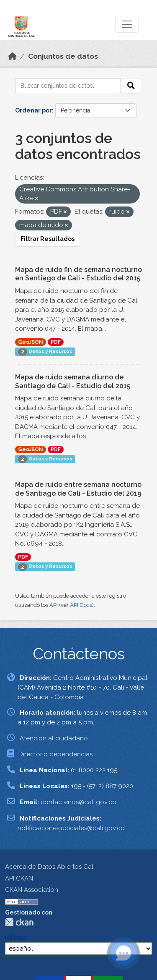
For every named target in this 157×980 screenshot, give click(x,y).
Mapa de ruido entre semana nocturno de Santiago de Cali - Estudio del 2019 (78, 489)
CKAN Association (32, 890)
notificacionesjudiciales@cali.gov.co (71, 828)
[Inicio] (13, 56)
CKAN (19, 922)
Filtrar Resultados (48, 239)
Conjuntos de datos (63, 56)
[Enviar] (131, 86)
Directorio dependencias (55, 754)
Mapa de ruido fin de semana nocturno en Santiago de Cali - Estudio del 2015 (78, 274)
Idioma (15, 938)
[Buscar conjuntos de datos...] (68, 86)
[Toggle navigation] (127, 24)
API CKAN (19, 878)
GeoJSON (31, 342)
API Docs (81, 605)
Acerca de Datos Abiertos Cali (50, 867)
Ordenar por (33, 110)
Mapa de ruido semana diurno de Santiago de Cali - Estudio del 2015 (73, 382)
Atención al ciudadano (54, 738)
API (54, 605)
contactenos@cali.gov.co (78, 802)
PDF (56, 342)
